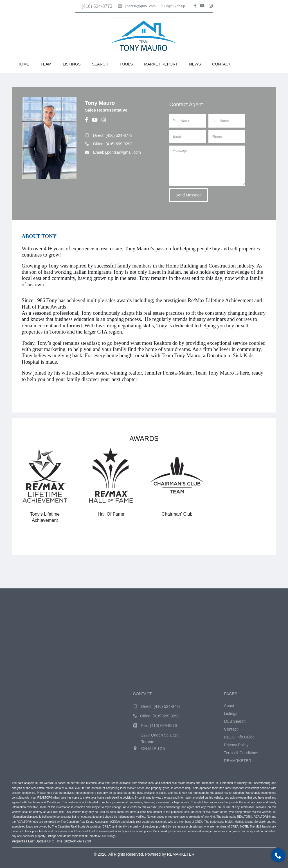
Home (23, 64)
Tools (126, 64)
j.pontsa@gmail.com (137, 6)
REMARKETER (181, 854)
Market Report (161, 64)
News (195, 64)
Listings (72, 64)
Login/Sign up (173, 6)
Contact (221, 64)
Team (46, 64)
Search (100, 64)
